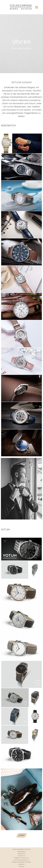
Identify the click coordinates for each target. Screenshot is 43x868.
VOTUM (5, 530)
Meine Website (22, 9)
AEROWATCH (8, 125)
